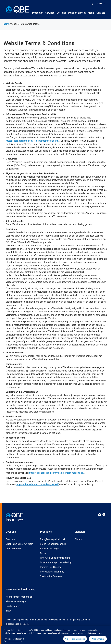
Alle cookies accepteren (75, 640)
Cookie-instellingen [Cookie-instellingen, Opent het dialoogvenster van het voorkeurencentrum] (14, 640)
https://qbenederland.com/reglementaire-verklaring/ (33, 141)
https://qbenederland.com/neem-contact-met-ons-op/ (57, 473)
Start (7, 24)
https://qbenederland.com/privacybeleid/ (38, 484)
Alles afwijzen (98, 640)
